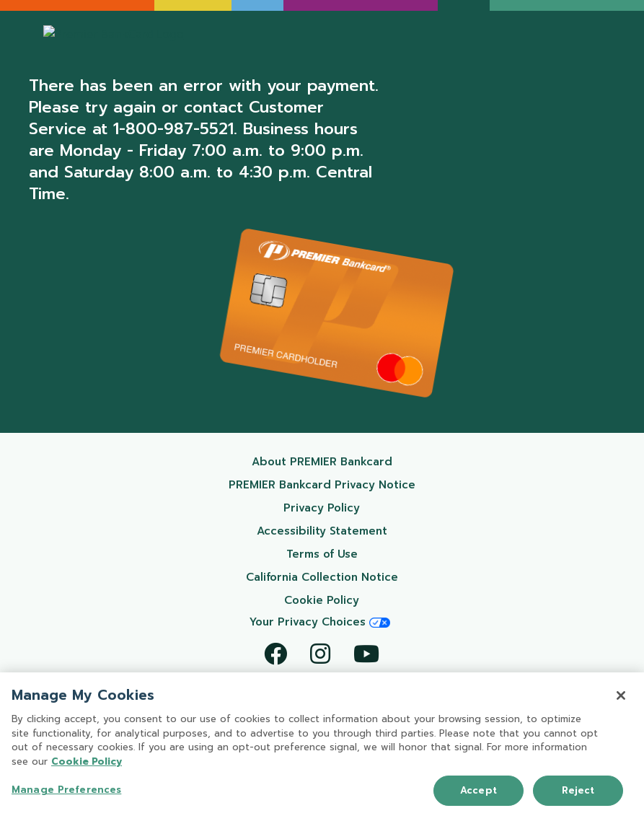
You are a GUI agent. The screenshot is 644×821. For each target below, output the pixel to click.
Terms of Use (357, 554)
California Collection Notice (337, 577)
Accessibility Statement (343, 531)
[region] (322, 747)
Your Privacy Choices (320, 622)
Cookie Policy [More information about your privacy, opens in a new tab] (87, 761)
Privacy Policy (356, 508)
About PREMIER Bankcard (340, 461)
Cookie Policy (356, 600)
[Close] (621, 695)
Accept (478, 790)
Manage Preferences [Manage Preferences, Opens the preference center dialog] (66, 790)
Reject (578, 790)
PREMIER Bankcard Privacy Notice (328, 484)
